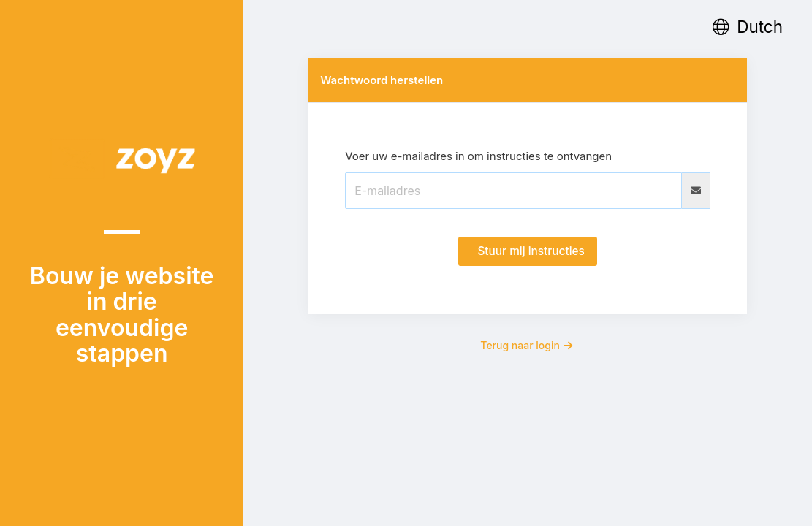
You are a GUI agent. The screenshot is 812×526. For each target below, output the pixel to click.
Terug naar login (526, 345)
